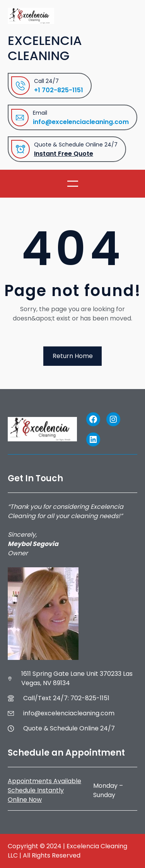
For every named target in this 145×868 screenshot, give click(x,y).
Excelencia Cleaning (45, 48)
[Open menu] (73, 184)
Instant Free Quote (64, 154)
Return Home (73, 356)
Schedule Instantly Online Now (36, 795)
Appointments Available (44, 781)
